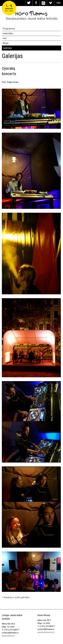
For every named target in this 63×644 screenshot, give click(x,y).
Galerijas (7, 48)
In (43, 3)
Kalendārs (8, 33)
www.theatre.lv (8, 636)
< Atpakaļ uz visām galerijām (16, 597)
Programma (9, 29)
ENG (59, 3)
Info (5, 38)
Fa (36, 3)
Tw (29, 3)
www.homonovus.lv (46, 632)
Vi (51, 3)
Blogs (6, 43)
